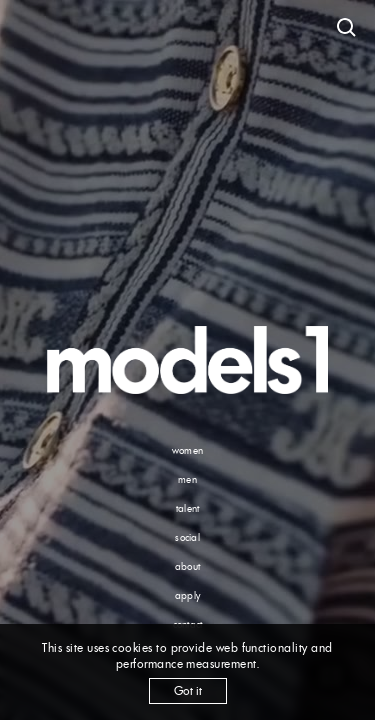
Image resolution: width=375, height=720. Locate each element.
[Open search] (347, 28)
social (187, 537)
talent (188, 508)
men (187, 479)
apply (187, 595)
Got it (188, 690)
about (187, 566)
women (187, 450)
